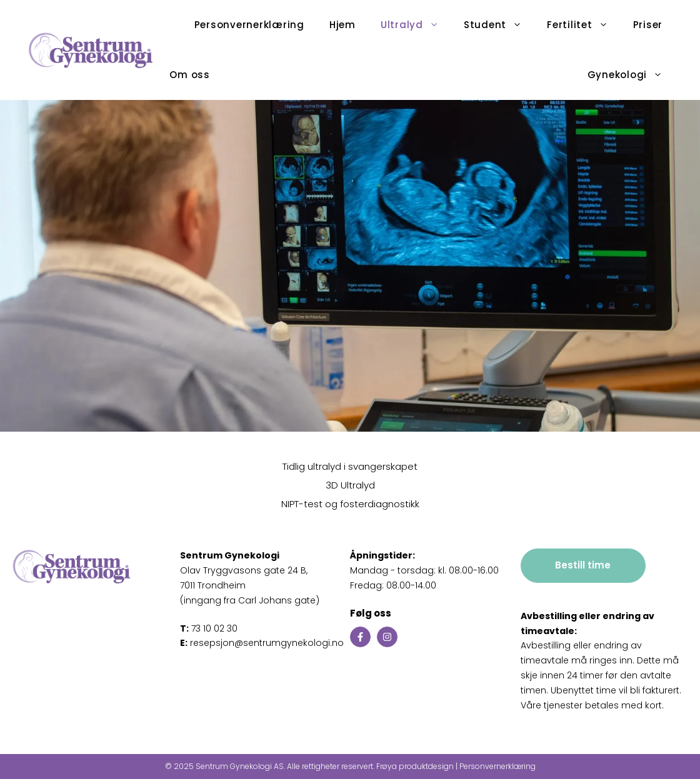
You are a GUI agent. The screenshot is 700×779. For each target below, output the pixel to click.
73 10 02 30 (209, 628)
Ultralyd (416, 25)
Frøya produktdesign (415, 766)
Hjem (342, 25)
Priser (648, 25)
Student (499, 25)
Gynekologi (632, 75)
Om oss (190, 75)
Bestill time (583, 565)
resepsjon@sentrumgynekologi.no (262, 643)
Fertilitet (584, 25)
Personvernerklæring (249, 25)
